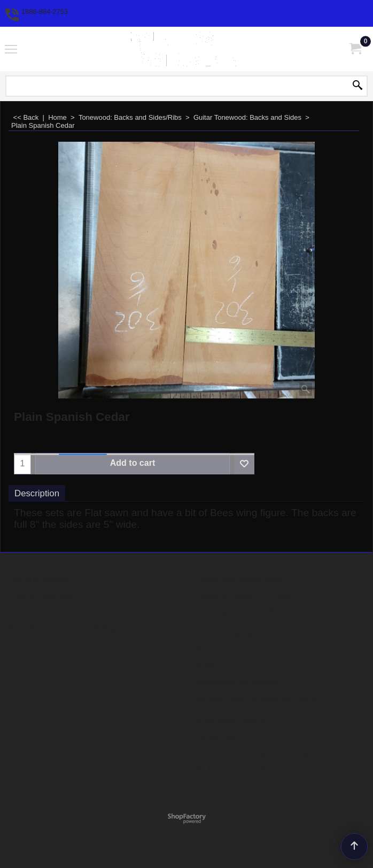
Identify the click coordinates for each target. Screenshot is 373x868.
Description (37, 493)
